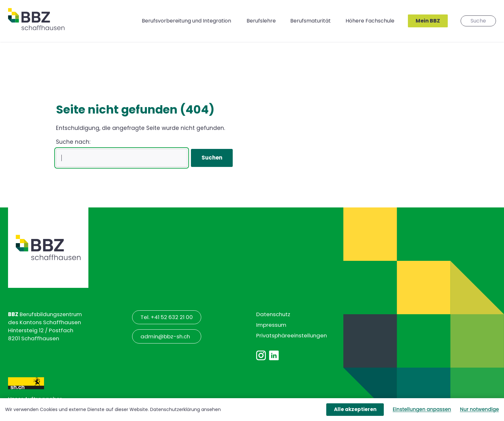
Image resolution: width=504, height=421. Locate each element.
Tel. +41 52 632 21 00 (167, 317)
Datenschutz (273, 314)
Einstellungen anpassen (422, 409)
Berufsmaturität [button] (310, 21)
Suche (478, 21)
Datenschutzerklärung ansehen (185, 409)
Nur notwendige (479, 409)
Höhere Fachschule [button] (370, 21)
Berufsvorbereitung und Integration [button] (186, 21)
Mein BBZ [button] (428, 21)
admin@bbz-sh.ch (165, 336)
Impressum (271, 325)
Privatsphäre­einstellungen (292, 335)
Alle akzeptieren (355, 409)
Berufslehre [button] (261, 21)
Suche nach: (73, 142)
